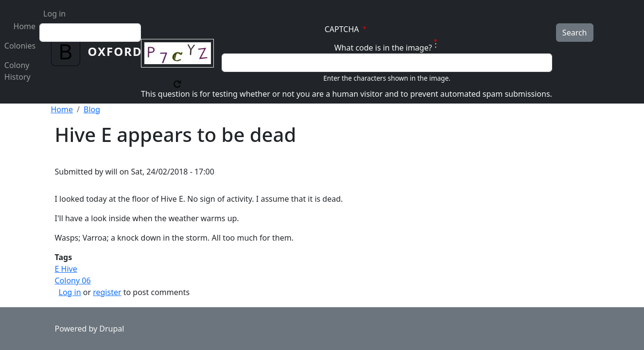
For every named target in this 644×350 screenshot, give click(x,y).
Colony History (17, 71)
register (107, 292)
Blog (92, 109)
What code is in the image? (383, 48)
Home (25, 26)
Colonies (20, 46)
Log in (54, 14)
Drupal (112, 329)
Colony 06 (73, 280)
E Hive (66, 269)
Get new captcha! (177, 84)
